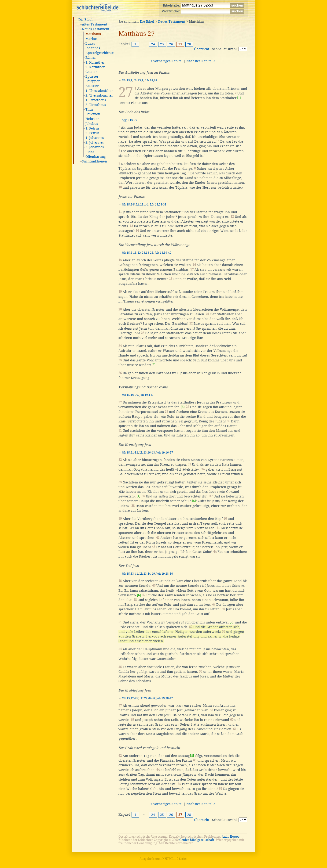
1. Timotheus (96, 100)
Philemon (93, 114)
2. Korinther (95, 67)
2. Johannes (95, 142)
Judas (90, 152)
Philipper (93, 81)
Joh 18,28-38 (158, 205)
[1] (239, 98)
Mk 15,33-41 (130, 574)
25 (162, 44)
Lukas (90, 43)
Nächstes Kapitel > (201, 61)
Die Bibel (85, 20)
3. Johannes (95, 147)
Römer (91, 58)
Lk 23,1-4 (142, 205)
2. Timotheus (96, 105)
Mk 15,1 (127, 80)
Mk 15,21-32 (130, 453)
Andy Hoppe (231, 837)
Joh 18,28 (151, 80)
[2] (153, 365)
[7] (232, 622)
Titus (89, 109)
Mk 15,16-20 (130, 395)
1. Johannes (95, 138)
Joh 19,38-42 (165, 698)
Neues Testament (96, 29)
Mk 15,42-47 (130, 698)
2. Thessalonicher (99, 95)
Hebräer (92, 119)
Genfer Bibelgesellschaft (197, 840)
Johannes (93, 48)
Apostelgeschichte (100, 53)
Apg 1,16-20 (129, 120)
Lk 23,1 (138, 80)
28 (189, 44)
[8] (192, 756)
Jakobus (92, 124)
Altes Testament (95, 24)
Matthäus (93, 34)
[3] (183, 407)
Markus (91, 39)
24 (153, 44)
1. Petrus (92, 128)
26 (171, 44)
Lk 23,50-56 (147, 698)
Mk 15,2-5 (128, 205)
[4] (138, 496)
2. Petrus (92, 133)
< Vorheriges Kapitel (166, 61)
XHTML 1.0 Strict (175, 859)
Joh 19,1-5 (146, 395)
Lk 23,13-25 (146, 253)
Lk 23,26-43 (147, 453)
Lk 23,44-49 (147, 574)
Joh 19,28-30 (165, 574)
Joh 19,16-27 (165, 453)
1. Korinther (95, 62)
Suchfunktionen (94, 161)
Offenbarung (96, 157)
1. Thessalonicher (99, 91)
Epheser (92, 76)
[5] (194, 501)
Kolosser (92, 86)
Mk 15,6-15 (129, 253)
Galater (91, 72)
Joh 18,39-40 (163, 253)
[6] (139, 595)
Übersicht (202, 49)
